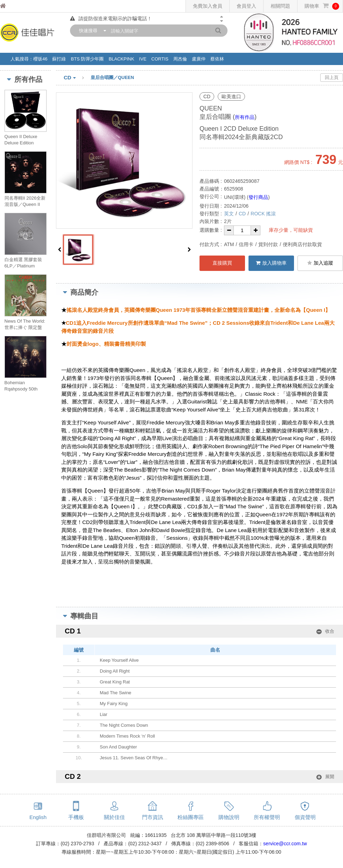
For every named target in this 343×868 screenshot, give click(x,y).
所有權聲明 (267, 817)
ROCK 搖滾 (263, 214)
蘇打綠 (59, 59)
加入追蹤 (320, 263)
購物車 (322, 6)
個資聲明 (305, 817)
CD (77, 78)
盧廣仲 (199, 59)
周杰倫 (180, 59)
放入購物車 (271, 263)
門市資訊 (153, 817)
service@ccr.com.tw (285, 844)
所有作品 (245, 117)
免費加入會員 (208, 6)
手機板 (76, 817)
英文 (229, 214)
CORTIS (160, 59)
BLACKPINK (121, 59)
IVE (143, 59)
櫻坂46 (40, 59)
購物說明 (229, 817)
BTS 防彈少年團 (87, 59)
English (38, 817)
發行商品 (258, 197)
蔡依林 (217, 59)
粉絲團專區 (191, 817)
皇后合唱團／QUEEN (112, 77)
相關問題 (280, 6)
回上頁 (332, 77)
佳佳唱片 (16, 6)
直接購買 (222, 263)
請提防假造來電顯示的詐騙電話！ (111, 19)
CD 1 (199, 631)
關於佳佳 (114, 817)
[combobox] (91, 31)
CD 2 (199, 777)
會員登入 (246, 6)
